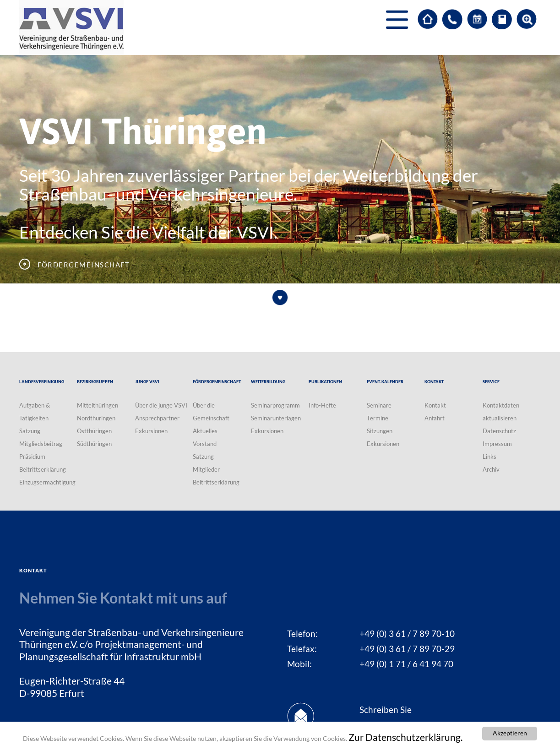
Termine (378, 418)
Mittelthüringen (98, 405)
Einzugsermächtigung (47, 482)
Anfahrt (435, 418)
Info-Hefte (322, 405)
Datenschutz (499, 431)
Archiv (491, 469)
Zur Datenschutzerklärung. (405, 737)
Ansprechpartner (157, 418)
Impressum (497, 444)
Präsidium (32, 457)
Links (489, 457)
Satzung (30, 431)
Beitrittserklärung (43, 469)
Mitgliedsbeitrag (41, 444)
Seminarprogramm (275, 405)
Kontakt (435, 405)
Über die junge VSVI (161, 405)
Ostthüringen (94, 431)
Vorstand (205, 444)
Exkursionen (151, 431)
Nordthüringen (96, 418)
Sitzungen (380, 431)
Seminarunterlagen (276, 418)
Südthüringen (94, 444)
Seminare (379, 405)
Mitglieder (206, 469)
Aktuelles (205, 431)
